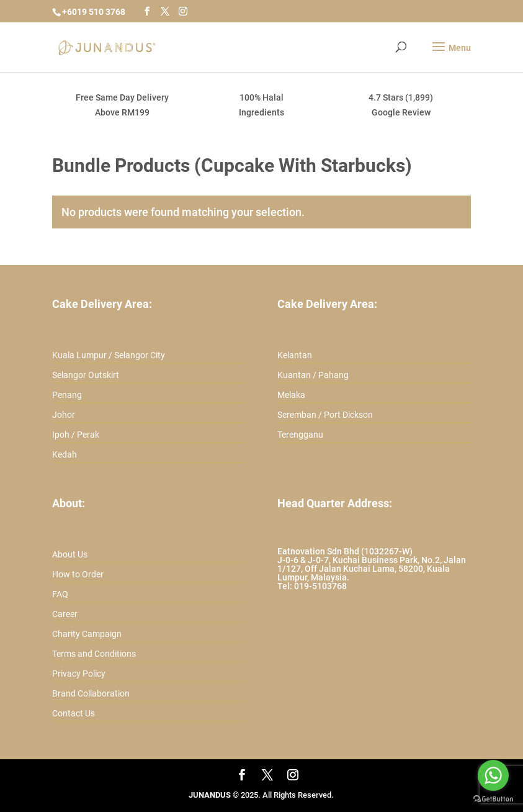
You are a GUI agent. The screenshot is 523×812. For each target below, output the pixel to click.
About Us (70, 554)
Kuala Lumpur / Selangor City (109, 355)
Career (65, 614)
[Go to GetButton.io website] (493, 799)
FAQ (60, 594)
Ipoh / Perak (76, 435)
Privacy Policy (79, 674)
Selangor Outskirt (86, 375)
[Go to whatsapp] (493, 775)
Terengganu (300, 435)
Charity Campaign (87, 634)
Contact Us (74, 713)
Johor (64, 415)
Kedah (65, 454)
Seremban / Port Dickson (325, 415)
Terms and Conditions (94, 654)
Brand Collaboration (91, 693)
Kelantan (295, 355)
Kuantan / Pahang (313, 375)
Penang (67, 395)
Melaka (291, 395)
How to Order (78, 574)
